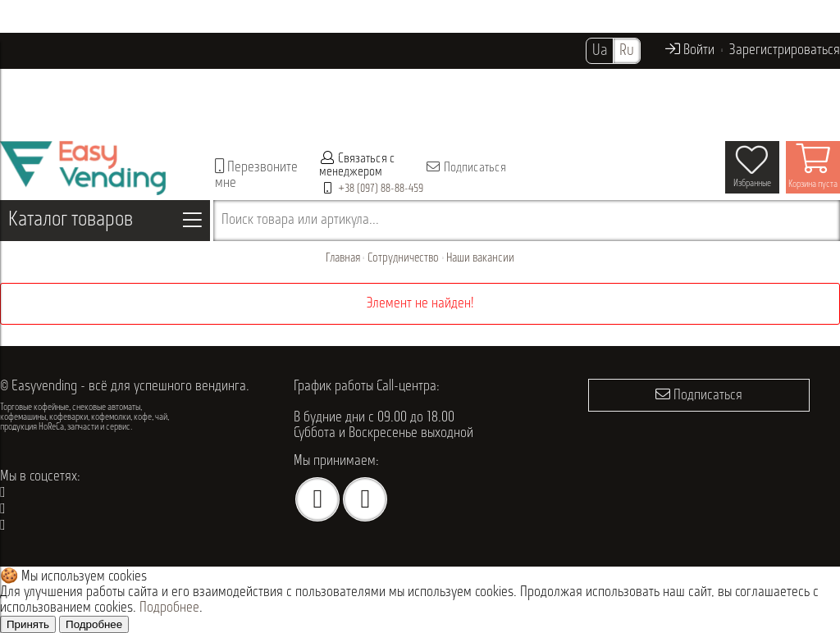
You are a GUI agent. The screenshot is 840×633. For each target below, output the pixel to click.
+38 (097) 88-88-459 (381, 189)
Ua (600, 51)
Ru (627, 51)
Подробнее (169, 608)
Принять (28, 624)
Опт (472, 82)
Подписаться (466, 167)
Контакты (137, 118)
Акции (511, 82)
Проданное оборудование (382, 82)
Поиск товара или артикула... (300, 220)
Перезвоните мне (256, 175)
